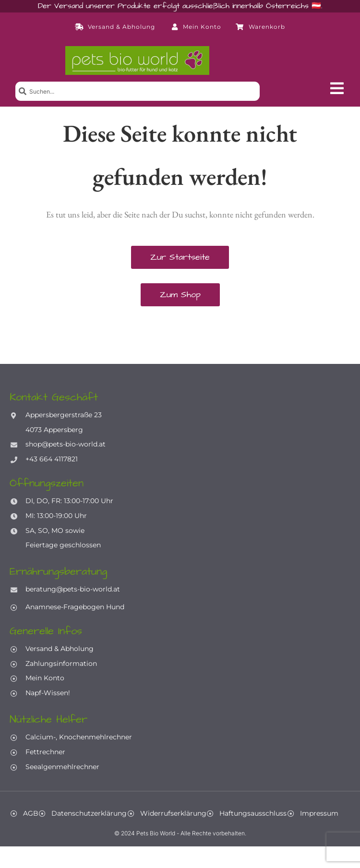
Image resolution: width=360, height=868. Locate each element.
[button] (337, 88)
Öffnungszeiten (47, 483)
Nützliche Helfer (48, 719)
